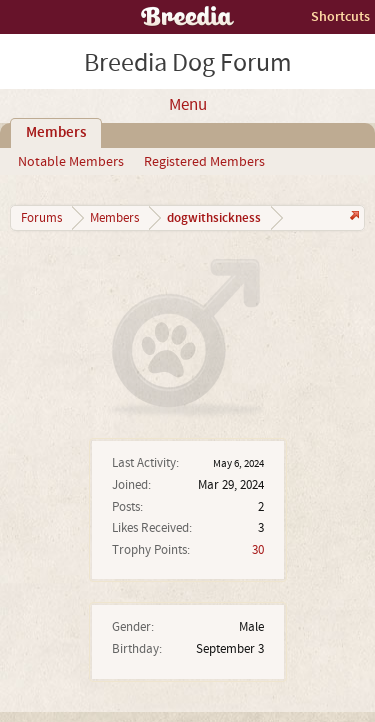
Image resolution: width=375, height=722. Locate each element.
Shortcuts (340, 16)
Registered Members (204, 162)
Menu (188, 105)
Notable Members (71, 162)
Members (56, 133)
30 (258, 550)
